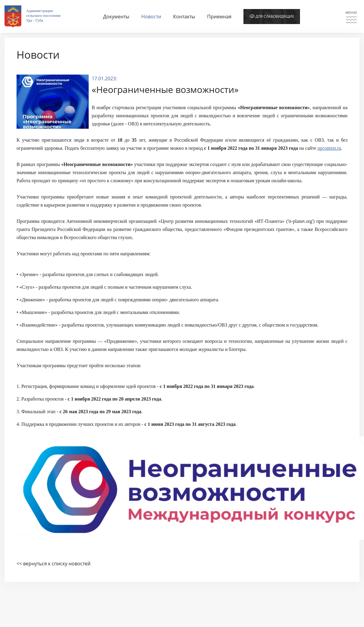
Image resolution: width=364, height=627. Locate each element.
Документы (116, 17)
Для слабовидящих (272, 16)
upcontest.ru (329, 148)
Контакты (184, 17)
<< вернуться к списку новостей (54, 564)
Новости (151, 17)
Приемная (219, 17)
